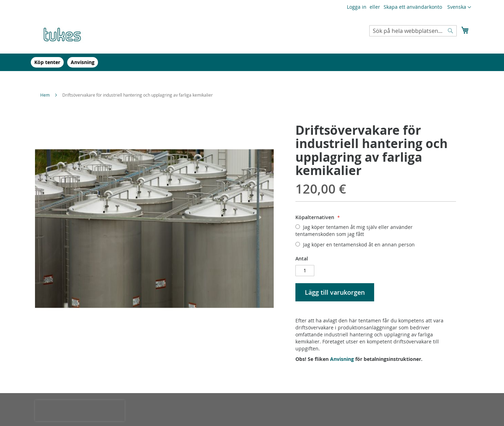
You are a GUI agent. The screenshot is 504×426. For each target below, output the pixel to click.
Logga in (357, 7)
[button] (459, 7)
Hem (45, 95)
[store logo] (65, 34)
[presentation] (80, 411)
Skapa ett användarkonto (413, 7)
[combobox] (413, 31)
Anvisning (342, 359)
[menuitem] (47, 62)
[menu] (252, 62)
